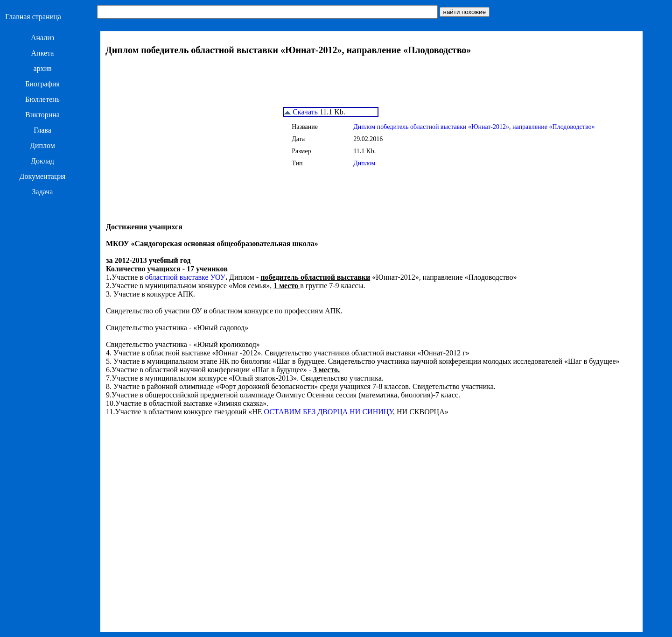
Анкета (43, 53)
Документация (43, 176)
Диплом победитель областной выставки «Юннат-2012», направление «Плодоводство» (474, 127)
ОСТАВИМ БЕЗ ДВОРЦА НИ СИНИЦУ (329, 412)
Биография (42, 84)
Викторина (42, 115)
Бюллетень (42, 99)
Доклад (42, 161)
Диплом (42, 145)
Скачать (301, 112)
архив (42, 68)
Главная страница (33, 17)
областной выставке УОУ (185, 277)
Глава (42, 130)
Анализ (42, 38)
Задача (43, 192)
